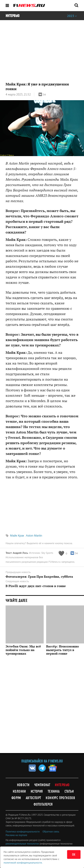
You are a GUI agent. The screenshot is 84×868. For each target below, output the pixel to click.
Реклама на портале (16, 835)
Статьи (69, 791)
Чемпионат (42, 785)
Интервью (62, 785)
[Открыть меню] (7, 5)
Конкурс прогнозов (60, 798)
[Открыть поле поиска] (76, 5)
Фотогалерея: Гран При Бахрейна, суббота (39, 577)
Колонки (19, 791)
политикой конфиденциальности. (23, 863)
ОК (74, 855)
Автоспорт (33, 798)
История (37, 791)
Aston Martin (34, 536)
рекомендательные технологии (22, 844)
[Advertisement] (42, 708)
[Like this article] (63, 553)
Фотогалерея (43, 804)
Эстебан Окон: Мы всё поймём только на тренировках (23, 650)
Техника (54, 791)
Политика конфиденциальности (23, 832)
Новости (23, 785)
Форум (16, 798)
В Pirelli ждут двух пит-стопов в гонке (36, 586)
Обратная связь (51, 832)
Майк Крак (17, 536)
